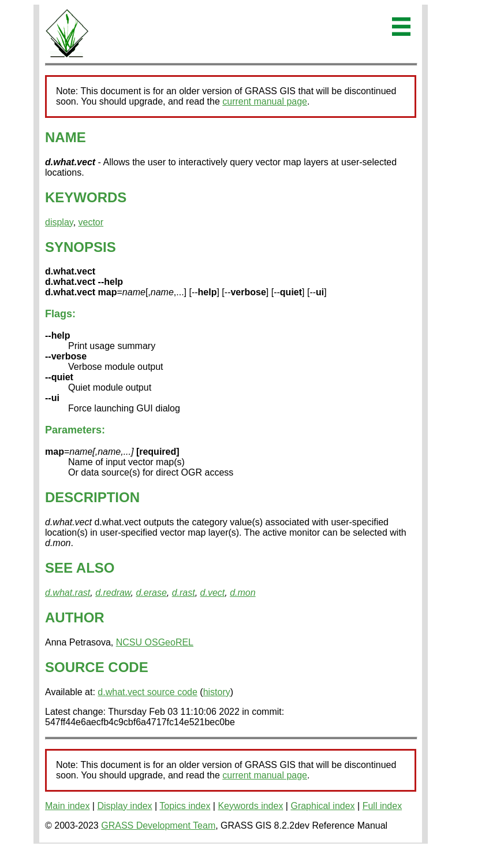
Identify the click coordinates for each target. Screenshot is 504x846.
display (59, 222)
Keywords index (250, 806)
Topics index (185, 806)
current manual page (265, 101)
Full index (382, 806)
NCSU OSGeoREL (155, 642)
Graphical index (322, 806)
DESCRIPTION (92, 497)
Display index (124, 806)
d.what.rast (68, 593)
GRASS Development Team (158, 825)
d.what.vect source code (148, 692)
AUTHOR (75, 617)
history (217, 692)
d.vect (213, 593)
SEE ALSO (80, 568)
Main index (67, 806)
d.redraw (113, 593)
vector (91, 222)
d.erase (151, 593)
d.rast (184, 593)
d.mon (242, 593)
